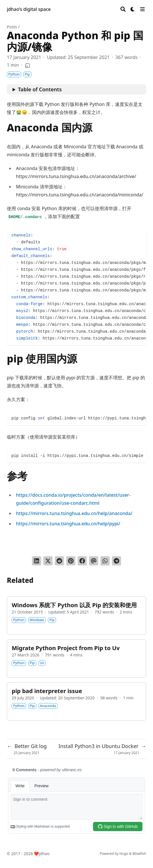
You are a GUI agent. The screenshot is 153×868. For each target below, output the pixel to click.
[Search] (123, 9)
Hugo (124, 854)
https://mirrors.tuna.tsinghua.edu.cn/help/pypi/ (68, 524)
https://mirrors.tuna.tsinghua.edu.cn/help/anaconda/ (74, 513)
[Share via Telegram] (116, 561)
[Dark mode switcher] (133, 9)
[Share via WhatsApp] (105, 561)
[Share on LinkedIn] (37, 561)
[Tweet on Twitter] (48, 561)
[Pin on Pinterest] (71, 561)
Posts (12, 27)
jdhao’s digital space (29, 9)
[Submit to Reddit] (59, 561)
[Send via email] (94, 561)
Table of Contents (40, 89)
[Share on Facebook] (82, 561)
